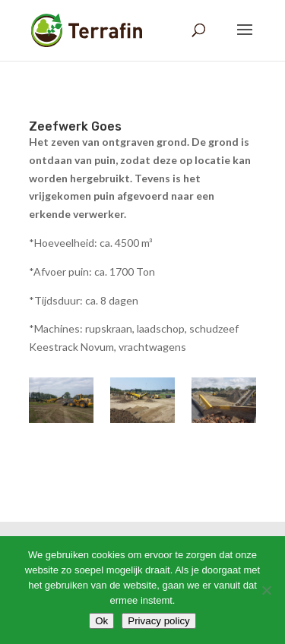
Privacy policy (158, 621)
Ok (101, 621)
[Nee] (266, 590)
